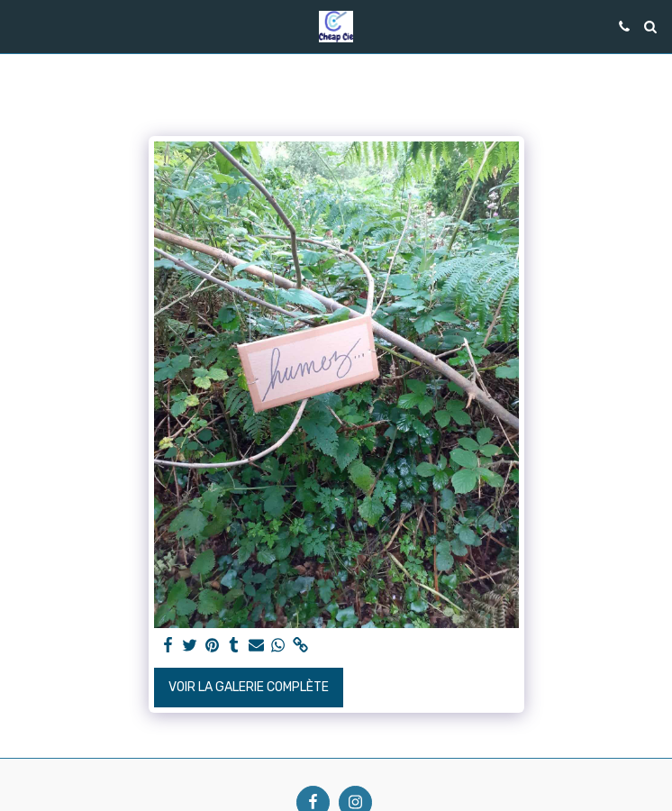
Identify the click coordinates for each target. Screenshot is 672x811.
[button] (20, 26)
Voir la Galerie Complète (249, 687)
